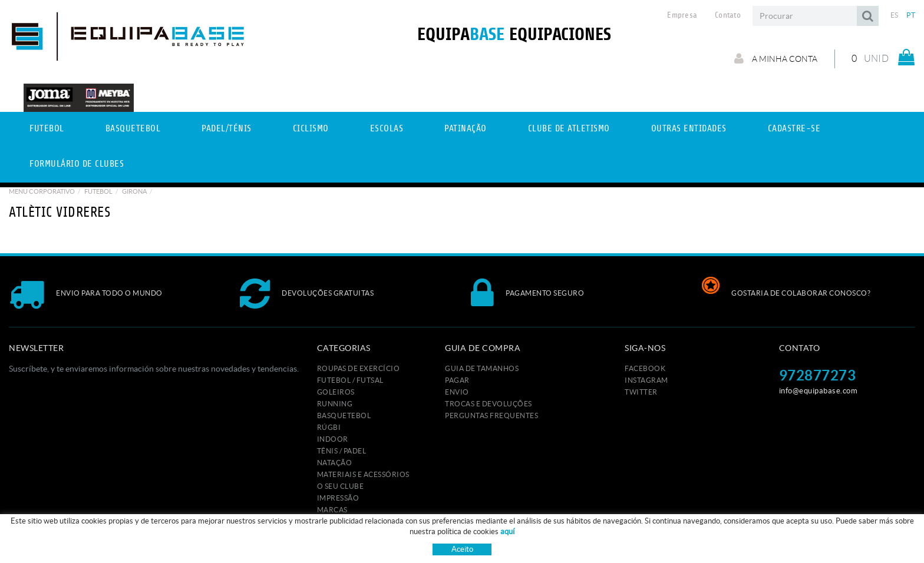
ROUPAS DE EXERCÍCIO (359, 368)
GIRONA (134, 191)
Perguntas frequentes (491, 415)
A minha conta (772, 58)
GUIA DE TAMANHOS (482, 368)
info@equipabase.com (819, 391)
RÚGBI (329, 427)
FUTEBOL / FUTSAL (350, 380)
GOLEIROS (336, 392)
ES (895, 15)
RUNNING (335, 404)
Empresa (682, 15)
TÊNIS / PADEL (342, 451)
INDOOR (333, 439)
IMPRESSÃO (338, 498)
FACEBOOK (645, 368)
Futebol (98, 191)
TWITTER (641, 392)
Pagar (457, 380)
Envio (457, 392)
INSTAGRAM (646, 380)
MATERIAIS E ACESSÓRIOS (363, 474)
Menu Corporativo (42, 191)
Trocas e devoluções (489, 404)
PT (911, 15)
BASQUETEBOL (344, 415)
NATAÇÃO (335, 463)
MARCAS (332, 510)
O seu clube (341, 486)
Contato (728, 15)
